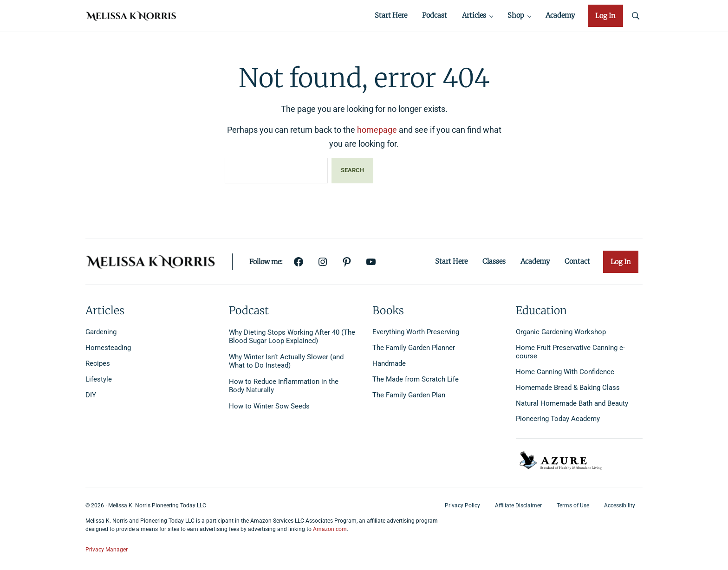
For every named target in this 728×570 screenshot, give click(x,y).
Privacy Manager (107, 550)
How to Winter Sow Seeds (269, 407)
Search (352, 173)
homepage (377, 133)
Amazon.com (330, 530)
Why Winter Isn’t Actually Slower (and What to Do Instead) (286, 362)
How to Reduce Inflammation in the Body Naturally (284, 386)
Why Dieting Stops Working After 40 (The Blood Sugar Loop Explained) (292, 337)
